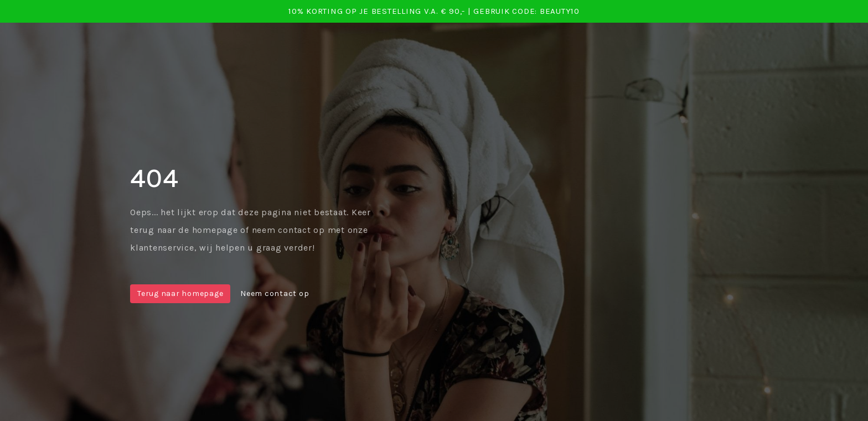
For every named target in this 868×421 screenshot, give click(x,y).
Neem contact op (275, 293)
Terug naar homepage (180, 293)
